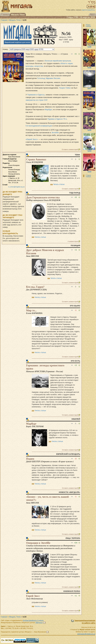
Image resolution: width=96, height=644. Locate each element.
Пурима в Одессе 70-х (57, 119)
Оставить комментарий (70, 149)
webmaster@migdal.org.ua (86, 634)
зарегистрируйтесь (88, 10)
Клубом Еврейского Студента (33, 620)
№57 (89, 89)
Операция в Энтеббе (38, 543)
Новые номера (88, 25)
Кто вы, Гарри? (35, 287)
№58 (89, 68)
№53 (89, 172)
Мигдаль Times (15, 20)
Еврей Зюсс (33, 596)
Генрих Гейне (65, 88)
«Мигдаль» (39, 623)
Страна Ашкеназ (36, 159)
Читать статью (59, 184)
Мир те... (31, 310)
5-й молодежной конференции (39, 126)
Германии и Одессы (36, 95)
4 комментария (73, 241)
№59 (89, 47)
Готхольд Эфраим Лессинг (49, 78)
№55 (89, 130)
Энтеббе (55, 133)
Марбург (48, 110)
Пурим (30, 459)
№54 (89, 151)
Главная (4, 20)
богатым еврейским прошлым (58, 61)
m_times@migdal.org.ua (16, 187)
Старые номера (88, 176)
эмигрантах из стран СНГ (36, 100)
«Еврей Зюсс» (32, 139)
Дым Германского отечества (43, 197)
